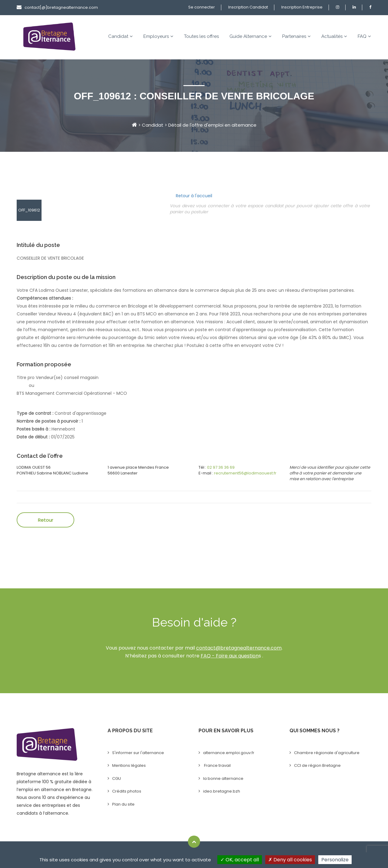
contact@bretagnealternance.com (239, 648)
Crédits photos (127, 791)
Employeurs (158, 36)
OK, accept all (240, 860)
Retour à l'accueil (194, 196)
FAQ (364, 36)
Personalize (335, 860)
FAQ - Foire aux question (230, 656)
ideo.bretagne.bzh (222, 791)
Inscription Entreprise (302, 7)
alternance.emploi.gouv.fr (229, 753)
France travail (217, 765)
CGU (117, 778)
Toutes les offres (201, 36)
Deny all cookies (290, 860)
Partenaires (296, 36)
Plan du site (123, 804)
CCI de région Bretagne (317, 765)
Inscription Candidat (248, 7)
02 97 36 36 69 (221, 467)
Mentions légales (129, 765)
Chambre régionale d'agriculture (327, 753)
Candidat (120, 36)
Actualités (334, 36)
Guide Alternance (251, 36)
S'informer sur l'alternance (138, 753)
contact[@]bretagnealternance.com (57, 7)
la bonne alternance (223, 778)
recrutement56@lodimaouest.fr (245, 473)
